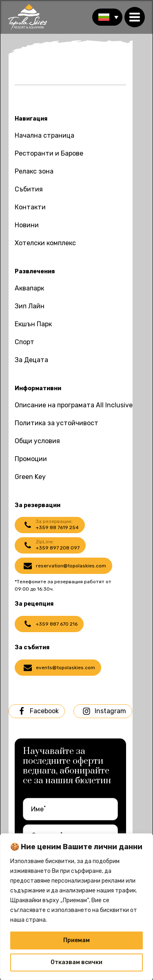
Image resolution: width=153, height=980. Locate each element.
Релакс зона (34, 171)
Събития (29, 189)
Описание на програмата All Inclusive (74, 405)
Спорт (24, 342)
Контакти (30, 207)
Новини (27, 225)
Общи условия (37, 441)
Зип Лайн (30, 306)
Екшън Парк (33, 324)
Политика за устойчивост (57, 423)
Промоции (31, 459)
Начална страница (44, 135)
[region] (76, 907)
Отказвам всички (76, 962)
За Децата (31, 360)
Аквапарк (29, 288)
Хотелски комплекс (45, 243)
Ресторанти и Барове (49, 153)
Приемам (76, 940)
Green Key (30, 477)
